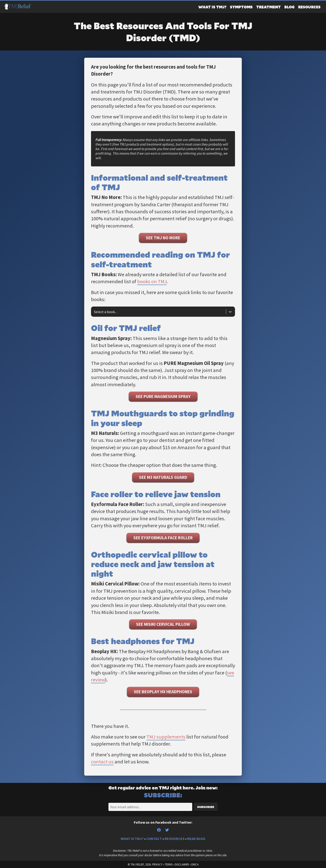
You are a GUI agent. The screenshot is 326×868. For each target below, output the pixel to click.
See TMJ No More (163, 238)
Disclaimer (182, 864)
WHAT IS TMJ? (132, 839)
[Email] (150, 807)
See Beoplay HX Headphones (163, 692)
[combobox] (94, 312)
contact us (102, 762)
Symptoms (241, 7)
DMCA (195, 864)
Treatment (268, 7)
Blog (289, 7)
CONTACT (154, 839)
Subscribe (206, 807)
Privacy (157, 864)
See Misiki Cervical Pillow (163, 624)
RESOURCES (175, 839)
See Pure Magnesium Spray (163, 396)
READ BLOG (196, 839)
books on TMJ (152, 281)
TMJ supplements (166, 737)
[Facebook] (161, 830)
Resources (309, 7)
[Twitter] (167, 830)
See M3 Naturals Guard (163, 477)
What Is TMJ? (212, 7)
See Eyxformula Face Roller (163, 538)
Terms (169, 864)
